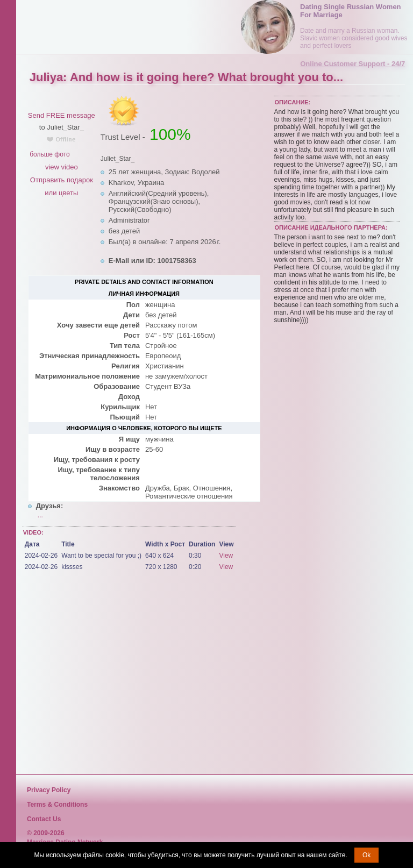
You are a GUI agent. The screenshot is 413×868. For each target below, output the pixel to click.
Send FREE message (62, 115)
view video (62, 167)
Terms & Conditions (57, 805)
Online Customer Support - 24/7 (353, 64)
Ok (366, 855)
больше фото (49, 154)
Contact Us (44, 819)
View (226, 556)
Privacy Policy (49, 790)
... (40, 515)
